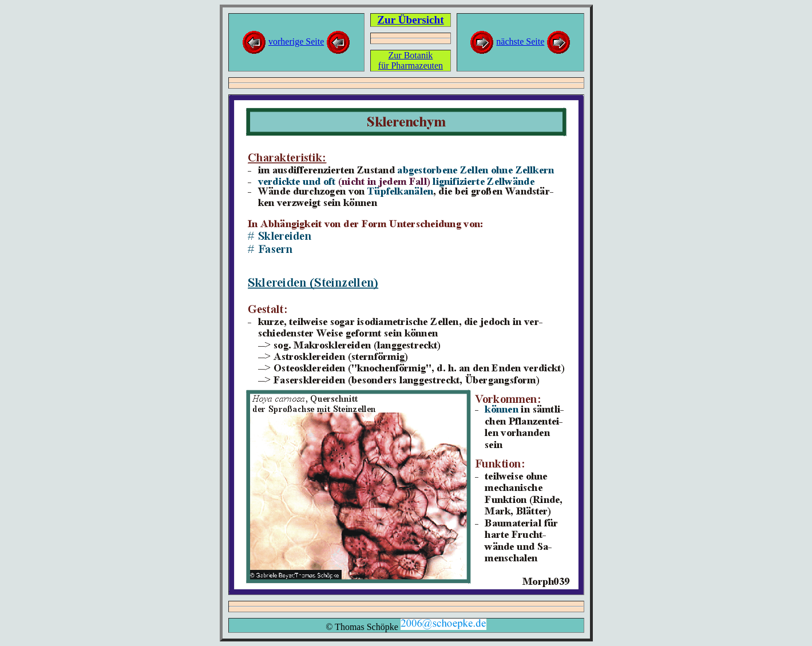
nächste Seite (520, 41)
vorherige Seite (296, 41)
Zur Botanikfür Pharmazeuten (411, 60)
